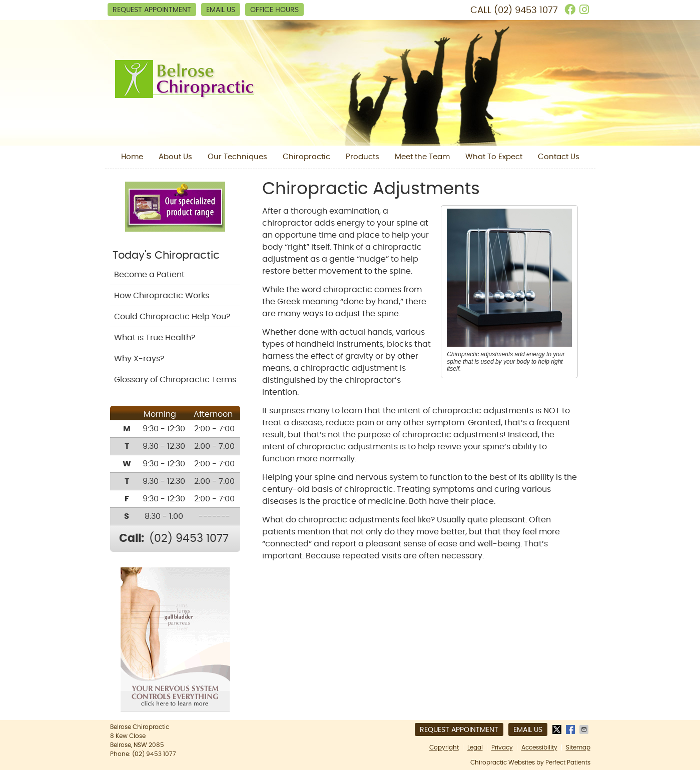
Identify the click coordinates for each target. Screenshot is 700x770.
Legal (475, 747)
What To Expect (494, 157)
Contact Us (559, 157)
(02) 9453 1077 (526, 11)
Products (363, 157)
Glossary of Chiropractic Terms (175, 380)
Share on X (558, 729)
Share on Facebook (571, 729)
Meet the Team (422, 157)
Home (132, 157)
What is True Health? (155, 338)
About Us (175, 157)
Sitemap (578, 747)
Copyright (444, 747)
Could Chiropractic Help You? (172, 317)
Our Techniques (237, 157)
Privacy (502, 747)
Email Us (221, 10)
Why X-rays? (139, 359)
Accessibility (539, 747)
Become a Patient (149, 275)
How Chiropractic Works (162, 296)
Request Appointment (152, 10)
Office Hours (274, 10)
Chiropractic (306, 157)
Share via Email (585, 729)
